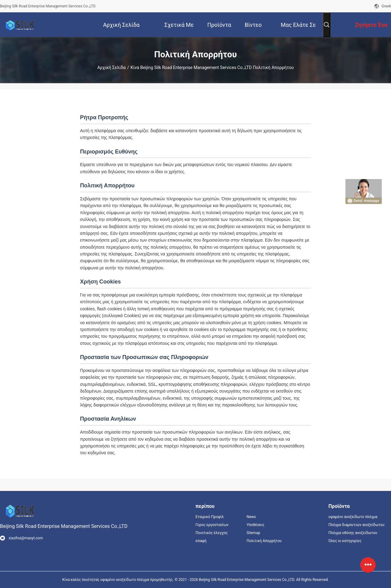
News (251, 517)
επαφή (201, 541)
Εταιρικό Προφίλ (210, 517)
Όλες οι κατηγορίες (345, 541)
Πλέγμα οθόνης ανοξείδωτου (353, 533)
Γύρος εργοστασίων (212, 525)
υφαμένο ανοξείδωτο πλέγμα (353, 517)
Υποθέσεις (256, 525)
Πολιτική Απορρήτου (264, 541)
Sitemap (253, 533)
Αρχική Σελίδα (111, 67)
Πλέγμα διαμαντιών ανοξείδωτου (357, 525)
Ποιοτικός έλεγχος (212, 533)
